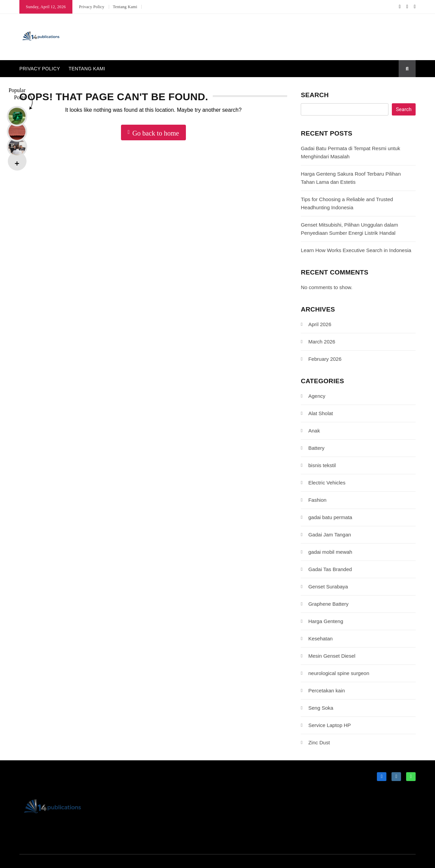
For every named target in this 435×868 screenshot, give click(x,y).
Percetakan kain (327, 690)
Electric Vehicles (327, 483)
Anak (314, 431)
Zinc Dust (319, 742)
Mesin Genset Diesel (332, 656)
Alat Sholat (321, 413)
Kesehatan (320, 639)
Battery (316, 448)
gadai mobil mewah (330, 552)
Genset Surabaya (328, 587)
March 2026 (322, 342)
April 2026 (320, 324)
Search (315, 95)
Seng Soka (321, 708)
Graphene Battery (328, 604)
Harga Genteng (326, 621)
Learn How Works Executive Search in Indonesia (356, 250)
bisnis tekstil (322, 465)
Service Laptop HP (329, 725)
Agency (317, 396)
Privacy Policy (92, 7)
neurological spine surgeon (339, 673)
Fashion (317, 500)
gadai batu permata (330, 517)
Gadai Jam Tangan (330, 535)
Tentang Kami (125, 7)
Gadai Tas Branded (330, 569)
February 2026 (325, 359)
